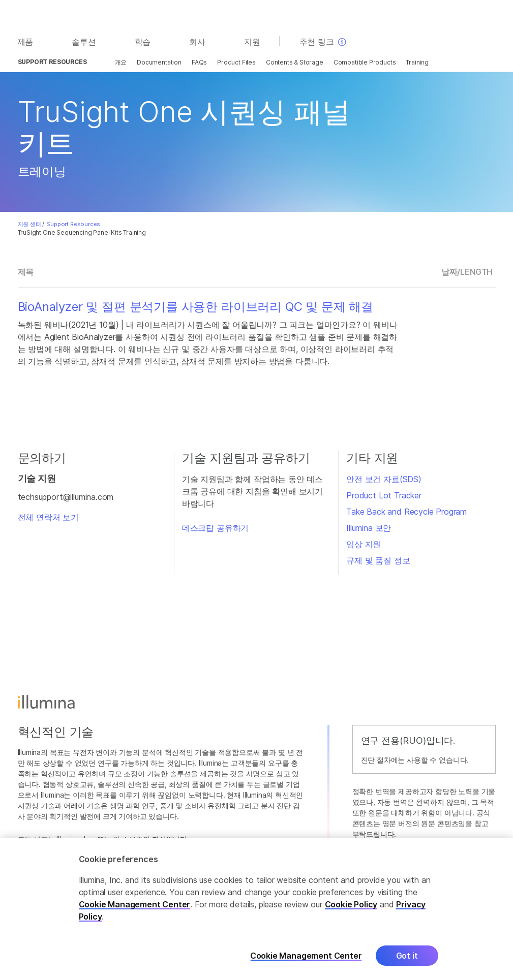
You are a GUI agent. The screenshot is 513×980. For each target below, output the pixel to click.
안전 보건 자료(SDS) (384, 479)
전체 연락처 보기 (48, 517)
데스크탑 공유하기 (215, 528)
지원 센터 (29, 224)
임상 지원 (364, 544)
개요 (121, 62)
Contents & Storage (295, 62)
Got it (407, 962)
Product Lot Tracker (384, 495)
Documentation (159, 62)
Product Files (236, 62)
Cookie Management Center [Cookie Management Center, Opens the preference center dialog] (306, 962)
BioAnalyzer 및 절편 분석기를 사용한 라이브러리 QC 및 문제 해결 (196, 307)
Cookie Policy (351, 911)
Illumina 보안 (369, 528)
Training (417, 62)
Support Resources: (74, 224)
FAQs (199, 62)
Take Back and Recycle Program (406, 512)
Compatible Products (365, 62)
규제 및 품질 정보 (378, 560)
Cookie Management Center (135, 911)
